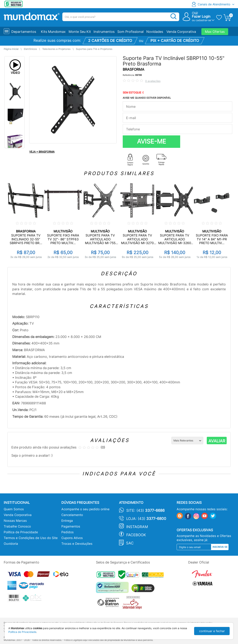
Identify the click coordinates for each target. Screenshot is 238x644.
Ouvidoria (11, 544)
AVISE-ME (152, 141)
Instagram (137, 527)
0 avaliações (153, 81)
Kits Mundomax (53, 32)
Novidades (155, 32)
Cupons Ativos (72, 538)
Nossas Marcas (15, 521)
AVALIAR (217, 441)
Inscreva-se (220, 547)
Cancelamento (72, 515)
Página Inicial (11, 49)
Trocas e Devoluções (77, 544)
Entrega (67, 521)
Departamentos (24, 32)
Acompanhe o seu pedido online (85, 509)
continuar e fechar (212, 631)
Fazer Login (201, 16)
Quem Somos (14, 509)
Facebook (136, 535)
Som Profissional (130, 32)
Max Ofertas (215, 32)
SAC (130, 543)
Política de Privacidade (21, 532)
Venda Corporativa (181, 32)
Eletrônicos (30, 49)
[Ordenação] (187, 441)
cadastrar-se (203, 20)
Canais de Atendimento (214, 4)
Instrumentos (104, 32)
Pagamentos (71, 526)
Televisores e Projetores (56, 49)
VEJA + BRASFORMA (42, 152)
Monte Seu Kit (80, 32)
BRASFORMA (134, 69)
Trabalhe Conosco (17, 526)
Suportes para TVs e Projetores (94, 49)
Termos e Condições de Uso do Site (31, 538)
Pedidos (67, 532)
